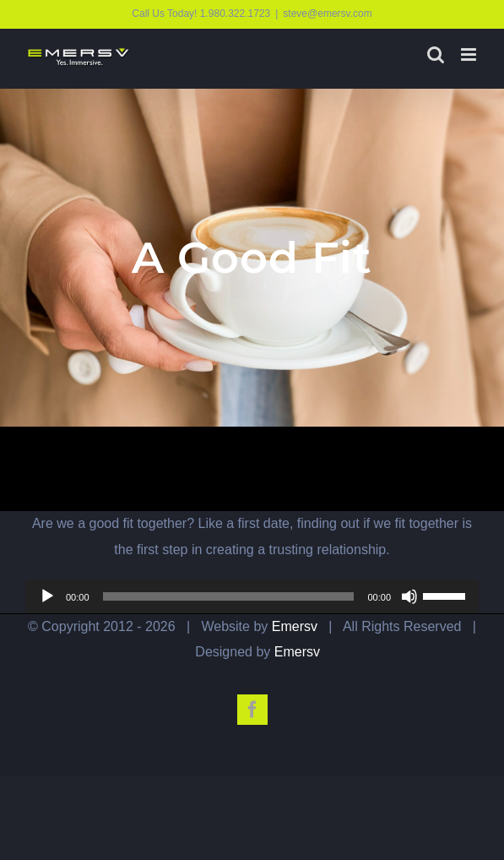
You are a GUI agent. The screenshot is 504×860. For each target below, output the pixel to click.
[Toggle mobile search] (436, 54)
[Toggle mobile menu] (470, 54)
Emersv (295, 626)
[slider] (229, 596)
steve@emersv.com (327, 14)
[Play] (47, 596)
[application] (252, 596)
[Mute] (409, 596)
